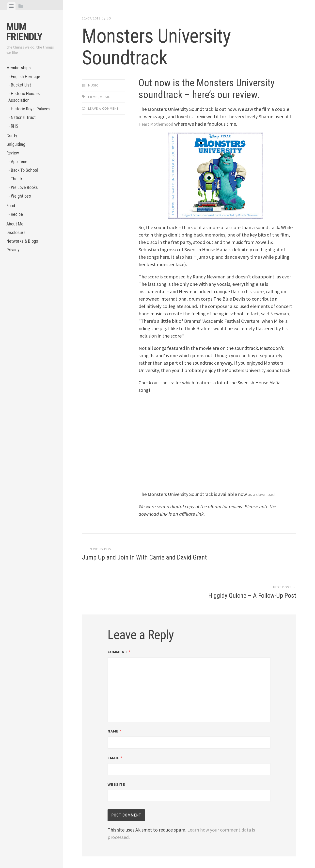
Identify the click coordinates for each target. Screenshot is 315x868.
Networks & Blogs (22, 241)
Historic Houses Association (24, 97)
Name (115, 701)
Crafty (12, 136)
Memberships (19, 68)
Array (186, 847)
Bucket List (21, 85)
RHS (15, 126)
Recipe (17, 214)
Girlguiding (16, 144)
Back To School (24, 170)
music (105, 97)
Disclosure (16, 232)
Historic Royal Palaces (31, 109)
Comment (119, 622)
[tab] (11, 6)
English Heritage (25, 77)
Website (116, 755)
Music (93, 85)
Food (11, 206)
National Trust (23, 117)
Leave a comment (103, 108)
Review (13, 153)
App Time (19, 162)
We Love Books (24, 187)
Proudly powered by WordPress (117, 847)
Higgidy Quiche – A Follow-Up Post (252, 558)
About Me (15, 224)
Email (115, 728)
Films (93, 97)
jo (109, 18)
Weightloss (21, 196)
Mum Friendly (24, 32)
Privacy (13, 250)
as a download (263, 494)
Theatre (18, 179)
